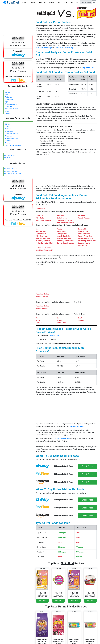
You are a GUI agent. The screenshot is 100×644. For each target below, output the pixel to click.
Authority (8, 111)
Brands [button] (24, 2)
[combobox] (86, 2)
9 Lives (7, 92)
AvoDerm (8, 114)
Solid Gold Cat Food (11, 171)
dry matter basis (89, 68)
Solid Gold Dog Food (11, 169)
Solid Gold (8, 158)
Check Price (42, 601)
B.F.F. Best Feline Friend (13, 145)
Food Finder (74, 2)
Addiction (8, 97)
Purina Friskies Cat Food (13, 174)
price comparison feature (61, 439)
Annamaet (9, 106)
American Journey (11, 104)
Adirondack (9, 99)
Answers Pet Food (11, 109)
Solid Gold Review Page (44, 48)
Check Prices (87, 466)
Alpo (7, 102)
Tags (65, 2)
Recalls (51, 2)
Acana (7, 95)
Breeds (34, 2)
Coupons (42, 2)
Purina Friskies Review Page (64, 48)
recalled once (54, 336)
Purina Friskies (9, 155)
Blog (58, 2)
